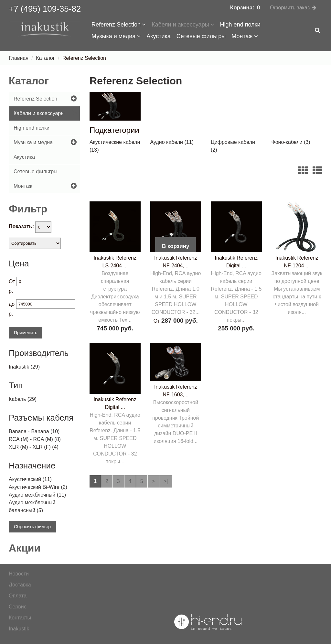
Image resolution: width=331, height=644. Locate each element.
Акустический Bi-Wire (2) (38, 487)
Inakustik (19, 629)
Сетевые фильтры (201, 36)
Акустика (158, 36)
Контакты (20, 618)
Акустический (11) (30, 479)
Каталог (45, 58)
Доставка (20, 585)
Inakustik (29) (24, 367)
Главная (19, 58)
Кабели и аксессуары (183, 25)
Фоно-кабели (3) (291, 142)
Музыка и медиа (116, 36)
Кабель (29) (23, 399)
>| (166, 481)
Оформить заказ (290, 8)
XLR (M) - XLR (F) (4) (34, 447)
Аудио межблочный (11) (37, 495)
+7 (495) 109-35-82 (45, 9)
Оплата (18, 596)
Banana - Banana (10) (34, 431)
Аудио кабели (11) (172, 142)
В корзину (176, 246)
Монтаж (245, 36)
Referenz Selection (119, 25)
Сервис (18, 607)
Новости (19, 574)
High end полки (240, 25)
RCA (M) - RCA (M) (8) (35, 439)
